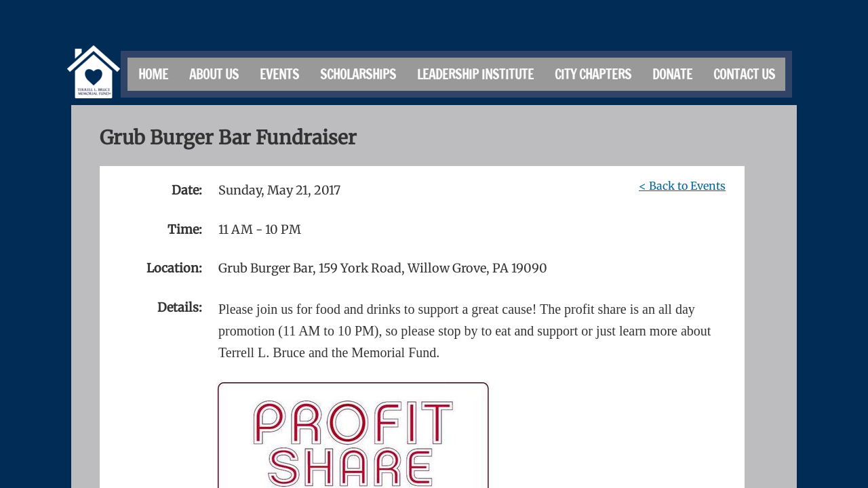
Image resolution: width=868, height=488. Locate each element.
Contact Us (744, 74)
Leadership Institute (475, 74)
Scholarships (358, 74)
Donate (672, 74)
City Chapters (593, 74)
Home (153, 74)
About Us (214, 74)
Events (279, 74)
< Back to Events (682, 186)
